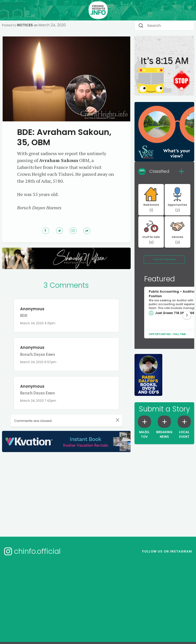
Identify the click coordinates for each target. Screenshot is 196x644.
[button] (187, 315)
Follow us (167, 551)
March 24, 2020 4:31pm (38, 323)
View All (164, 259)
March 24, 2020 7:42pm (38, 401)
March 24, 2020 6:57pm (38, 362)
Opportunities (160, 334)
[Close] (115, 420)
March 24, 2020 (52, 25)
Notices (25, 25)
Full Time (180, 334)
